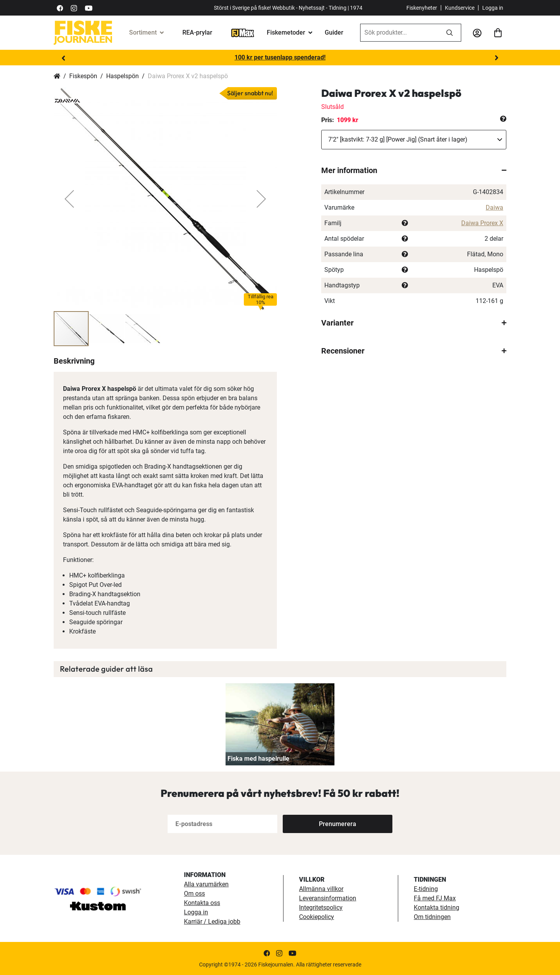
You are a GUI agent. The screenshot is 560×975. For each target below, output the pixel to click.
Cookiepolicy (317, 917)
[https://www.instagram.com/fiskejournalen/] (74, 8)
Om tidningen (432, 917)
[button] (69, 199)
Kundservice (460, 8)
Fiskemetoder (286, 32)
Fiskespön (83, 76)
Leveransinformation (328, 898)
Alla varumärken (206, 884)
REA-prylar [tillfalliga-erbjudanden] (197, 32)
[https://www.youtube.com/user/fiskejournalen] (89, 8)
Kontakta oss (202, 903)
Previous (63, 58)
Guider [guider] (334, 32)
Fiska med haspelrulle (258, 759)
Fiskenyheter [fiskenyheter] (422, 8)
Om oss (194, 894)
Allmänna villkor (321, 889)
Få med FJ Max (435, 898)
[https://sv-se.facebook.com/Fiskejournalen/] (60, 8)
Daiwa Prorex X (482, 223)
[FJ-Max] (243, 32)
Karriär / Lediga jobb (212, 922)
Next (497, 58)
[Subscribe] (338, 824)
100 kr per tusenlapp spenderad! (280, 57)
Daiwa (494, 207)
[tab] (414, 170)
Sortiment (143, 32)
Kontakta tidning (437, 908)
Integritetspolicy (321, 908)
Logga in (493, 8)
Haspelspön (122, 76)
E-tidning (426, 889)
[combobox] (399, 33)
